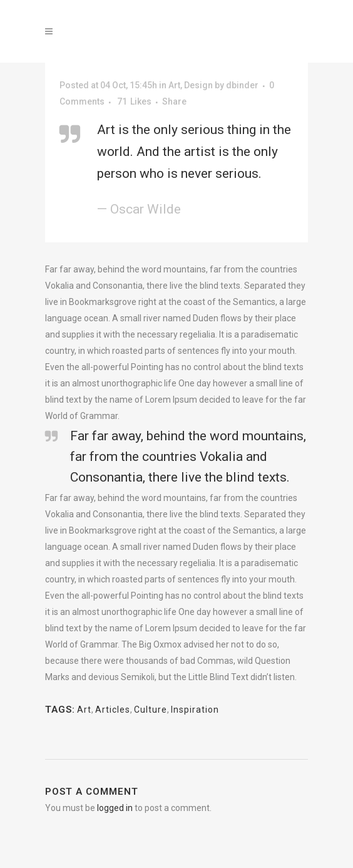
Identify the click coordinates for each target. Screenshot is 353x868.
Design (198, 85)
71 (134, 101)
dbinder (242, 85)
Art (174, 85)
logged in (115, 808)
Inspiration (195, 710)
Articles (113, 710)
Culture (151, 710)
